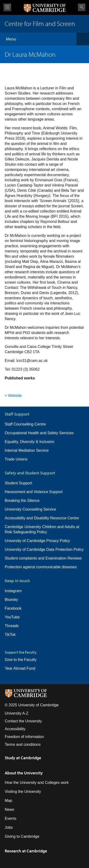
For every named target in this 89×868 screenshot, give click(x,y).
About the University (24, 773)
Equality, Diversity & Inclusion (30, 442)
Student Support (19, 483)
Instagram (13, 591)
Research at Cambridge (26, 851)
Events (11, 818)
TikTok (10, 635)
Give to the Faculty (21, 660)
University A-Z (17, 713)
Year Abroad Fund (20, 668)
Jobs (9, 827)
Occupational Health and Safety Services (39, 433)
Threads (12, 626)
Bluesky (11, 600)
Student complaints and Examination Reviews (43, 558)
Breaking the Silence (22, 501)
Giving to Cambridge (22, 836)
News (9, 809)
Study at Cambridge (23, 758)
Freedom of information (24, 737)
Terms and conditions (23, 744)
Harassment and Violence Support (34, 492)
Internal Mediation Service (27, 450)
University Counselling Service (30, 509)
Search (82, 7)
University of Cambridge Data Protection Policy (44, 549)
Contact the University (23, 721)
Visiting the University (23, 792)
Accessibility (15, 729)
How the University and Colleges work (37, 783)
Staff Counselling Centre (25, 424)
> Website (13, 396)
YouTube (12, 617)
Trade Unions (16, 459)
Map (8, 801)
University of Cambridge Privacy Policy (37, 541)
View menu (7, 7)
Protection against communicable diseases (41, 567)
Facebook (13, 608)
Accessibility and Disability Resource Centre (42, 518)
